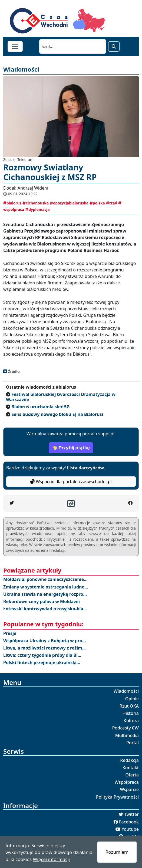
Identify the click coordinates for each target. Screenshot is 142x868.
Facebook (129, 822)
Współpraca (127, 782)
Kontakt (131, 768)
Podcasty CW (126, 728)
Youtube (130, 829)
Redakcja (129, 760)
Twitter (131, 814)
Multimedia (127, 735)
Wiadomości (126, 691)
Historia (131, 713)
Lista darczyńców (85, 468)
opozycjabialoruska (69, 203)
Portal (133, 743)
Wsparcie (129, 789)
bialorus (12, 203)
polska (97, 203)
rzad (112, 203)
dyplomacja (37, 209)
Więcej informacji (51, 859)
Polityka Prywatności (117, 797)
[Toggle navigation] (15, 46)
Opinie (132, 699)
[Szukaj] (73, 46)
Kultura (131, 721)
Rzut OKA (129, 706)
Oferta (132, 775)
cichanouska (36, 203)
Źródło (13, 371)
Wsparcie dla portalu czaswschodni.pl (71, 482)
